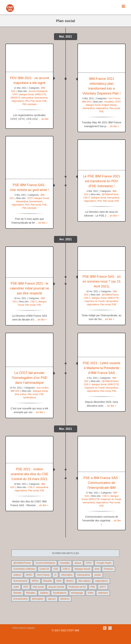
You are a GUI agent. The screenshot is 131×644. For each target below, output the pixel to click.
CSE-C (87, 198)
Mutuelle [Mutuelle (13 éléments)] (48, 581)
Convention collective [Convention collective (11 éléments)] (24, 569)
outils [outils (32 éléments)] (16, 587)
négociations (18, 101)
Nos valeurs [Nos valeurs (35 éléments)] (84, 581)
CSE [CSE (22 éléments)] (56, 569)
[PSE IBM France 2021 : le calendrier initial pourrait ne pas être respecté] (29, 262)
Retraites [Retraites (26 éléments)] (31, 593)
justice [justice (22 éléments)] (98, 575)
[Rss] (105, 628)
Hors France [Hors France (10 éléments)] (43, 575)
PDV (27, 101)
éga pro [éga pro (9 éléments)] (52, 599)
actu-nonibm (43, 388)
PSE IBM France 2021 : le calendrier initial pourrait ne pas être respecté (30, 288)
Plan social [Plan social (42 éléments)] (38, 587)
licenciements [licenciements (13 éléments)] (20, 581)
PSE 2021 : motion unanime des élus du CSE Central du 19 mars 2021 (30, 474)
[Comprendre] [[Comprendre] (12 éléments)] (20, 599)
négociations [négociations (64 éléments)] (102, 581)
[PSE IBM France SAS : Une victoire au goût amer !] (29, 158)
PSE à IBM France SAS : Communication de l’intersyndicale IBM (101, 483)
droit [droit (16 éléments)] (97, 569)
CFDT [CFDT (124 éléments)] (89, 563)
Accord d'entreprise (38, 91)
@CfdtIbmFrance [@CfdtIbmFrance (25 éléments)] (22, 563)
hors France (114, 98)
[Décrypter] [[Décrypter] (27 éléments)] (38, 599)
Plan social (36, 101)
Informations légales (24, 628)
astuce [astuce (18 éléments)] (78, 563)
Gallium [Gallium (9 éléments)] (17, 575)
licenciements (41, 98)
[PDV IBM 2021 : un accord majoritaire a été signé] (29, 58)
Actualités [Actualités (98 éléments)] (65, 563)
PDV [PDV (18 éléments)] (26, 587)
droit (17, 394)
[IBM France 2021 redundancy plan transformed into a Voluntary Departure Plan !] (102, 58)
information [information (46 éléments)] (67, 575)
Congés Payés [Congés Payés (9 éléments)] (104, 563)
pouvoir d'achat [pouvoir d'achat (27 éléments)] (56, 587)
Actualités (109, 102)
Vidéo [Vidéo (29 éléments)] (91, 593)
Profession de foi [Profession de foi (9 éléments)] (77, 587)
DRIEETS (15, 98)
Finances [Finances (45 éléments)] (108, 569)
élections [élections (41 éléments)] (65, 599)
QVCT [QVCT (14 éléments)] (103, 587)
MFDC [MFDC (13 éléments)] (35, 581)
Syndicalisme (29, 398)
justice (23, 394)
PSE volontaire (29, 104)
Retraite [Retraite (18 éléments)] (17, 593)
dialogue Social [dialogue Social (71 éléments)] (82, 569)
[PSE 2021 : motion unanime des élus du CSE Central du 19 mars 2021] (29, 450)
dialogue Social (26, 94)
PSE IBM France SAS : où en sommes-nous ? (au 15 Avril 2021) (101, 281)
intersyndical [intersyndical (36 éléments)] (84, 575)
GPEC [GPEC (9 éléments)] (29, 575)
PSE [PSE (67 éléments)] (93, 587)
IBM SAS (87, 102)
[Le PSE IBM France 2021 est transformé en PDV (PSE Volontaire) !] (102, 155)
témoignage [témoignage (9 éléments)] (77, 593)
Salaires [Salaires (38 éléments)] (44, 593)
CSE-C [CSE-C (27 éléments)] (66, 569)
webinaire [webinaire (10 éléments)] (103, 593)
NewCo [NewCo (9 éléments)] (70, 581)
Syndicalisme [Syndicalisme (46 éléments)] (60, 593)
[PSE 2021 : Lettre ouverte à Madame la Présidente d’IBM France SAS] (102, 345)
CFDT (15, 94)
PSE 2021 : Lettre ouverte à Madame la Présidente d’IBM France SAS (102, 368)
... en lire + (113, 126)
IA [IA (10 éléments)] (55, 575)
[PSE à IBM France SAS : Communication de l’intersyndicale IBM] (102, 454)
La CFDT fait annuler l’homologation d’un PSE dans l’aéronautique (30, 378)
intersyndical (27, 98)
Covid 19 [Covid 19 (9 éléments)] (44, 569)
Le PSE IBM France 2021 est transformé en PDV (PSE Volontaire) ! (101, 181)
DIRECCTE (40, 94)
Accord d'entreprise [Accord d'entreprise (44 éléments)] (45, 563)
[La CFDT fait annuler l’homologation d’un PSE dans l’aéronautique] (29, 350)
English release (109, 105)
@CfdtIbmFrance (110, 194)
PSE (44, 101)
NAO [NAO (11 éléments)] (59, 581)
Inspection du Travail (95, 301)
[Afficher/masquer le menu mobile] (124, 6)
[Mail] (110, 628)
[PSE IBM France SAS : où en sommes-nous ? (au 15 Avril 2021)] (102, 259)
